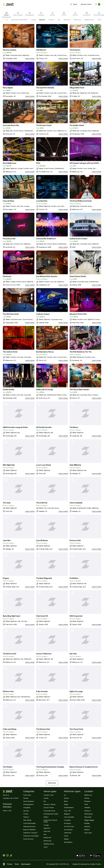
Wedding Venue (89, 20)
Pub (59, 20)
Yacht (99, 20)
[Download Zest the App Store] (82, 855)
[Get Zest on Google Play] (95, 855)
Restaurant (67, 20)
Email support (26, 864)
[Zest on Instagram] (7, 855)
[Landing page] (8, 4)
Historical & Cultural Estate (19, 20)
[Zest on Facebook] (4, 855)
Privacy (10, 864)
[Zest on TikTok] (11, 855)
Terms (17, 864)
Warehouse (77, 20)
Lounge (33, 20)
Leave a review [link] (30, 58)
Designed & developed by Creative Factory (87, 864)
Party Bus (51, 20)
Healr (5, 811)
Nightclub (42, 20)
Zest (10, 811)
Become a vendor (86, 4)
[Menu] (97, 4)
